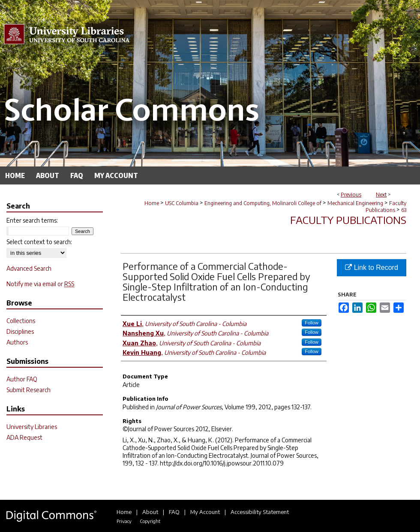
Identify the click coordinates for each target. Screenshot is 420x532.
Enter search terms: (32, 220)
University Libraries (32, 427)
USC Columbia (182, 203)
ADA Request (24, 437)
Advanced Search (29, 268)
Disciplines (20, 331)
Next (381, 195)
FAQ (174, 512)
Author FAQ (22, 379)
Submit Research (28, 390)
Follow (312, 323)
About (150, 512)
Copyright (150, 521)
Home (152, 203)
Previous (351, 195)
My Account (205, 512)
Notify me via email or (40, 284)
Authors (17, 342)
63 (404, 210)
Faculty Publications (386, 207)
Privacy (124, 521)
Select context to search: (39, 242)
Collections (21, 321)
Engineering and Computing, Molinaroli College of (263, 203)
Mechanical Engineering (355, 203)
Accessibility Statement (260, 512)
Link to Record (372, 268)
